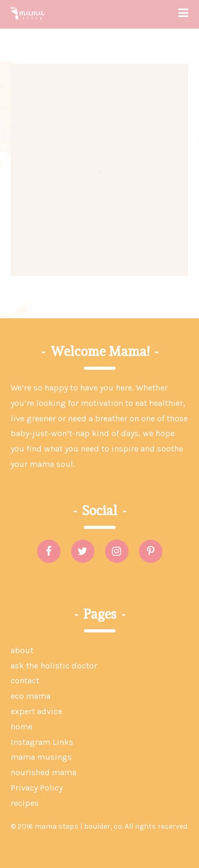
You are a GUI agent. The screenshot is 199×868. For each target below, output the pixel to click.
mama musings (41, 757)
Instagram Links (42, 742)
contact (25, 680)
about (22, 650)
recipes (25, 803)
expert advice (36, 711)
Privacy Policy (37, 788)
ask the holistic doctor (54, 666)
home (21, 727)
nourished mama (44, 772)
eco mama (31, 696)
